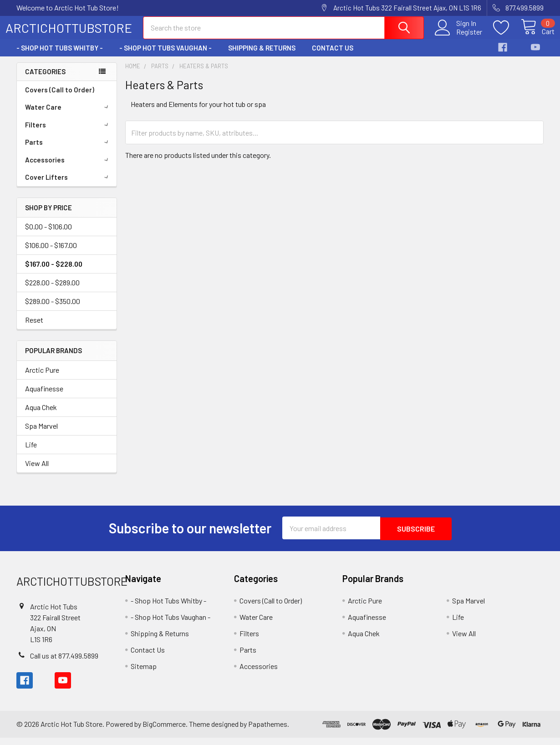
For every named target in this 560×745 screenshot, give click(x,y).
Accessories (68, 168)
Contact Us (333, 56)
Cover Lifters (68, 185)
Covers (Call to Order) (60, 98)
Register (459, 37)
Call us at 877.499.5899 (64, 663)
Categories (45, 80)
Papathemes (268, 731)
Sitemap (144, 673)
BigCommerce (164, 731)
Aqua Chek (41, 415)
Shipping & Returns (262, 56)
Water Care (68, 115)
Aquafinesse (44, 397)
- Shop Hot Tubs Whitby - (60, 56)
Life (31, 453)
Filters (68, 133)
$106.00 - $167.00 (51, 253)
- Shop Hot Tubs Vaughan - (165, 56)
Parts (68, 150)
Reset (34, 328)
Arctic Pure (42, 378)
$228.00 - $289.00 (52, 291)
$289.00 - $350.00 (53, 309)
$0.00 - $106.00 (48, 235)
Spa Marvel (41, 434)
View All (37, 471)
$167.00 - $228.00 (54, 272)
